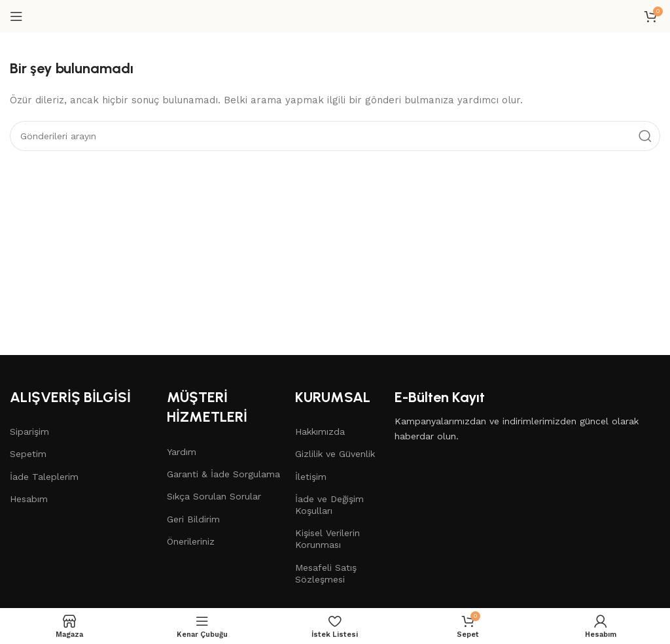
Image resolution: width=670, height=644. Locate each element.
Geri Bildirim (193, 519)
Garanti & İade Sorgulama (223, 474)
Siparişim (29, 432)
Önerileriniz (191, 541)
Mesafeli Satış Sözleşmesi (326, 573)
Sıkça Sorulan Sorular (214, 496)
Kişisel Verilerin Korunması (327, 539)
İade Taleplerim (44, 477)
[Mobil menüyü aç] (16, 16)
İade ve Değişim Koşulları (329, 505)
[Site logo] (335, 16)
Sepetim (28, 454)
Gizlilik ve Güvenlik (335, 454)
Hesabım (29, 499)
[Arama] (335, 136)
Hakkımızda (320, 432)
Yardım (182, 452)
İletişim (311, 477)
